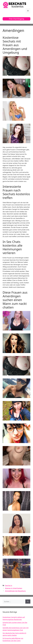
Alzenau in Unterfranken (14, 588)
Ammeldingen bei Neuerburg (15, 591)
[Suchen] (28, 602)
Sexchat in (9, 585)
